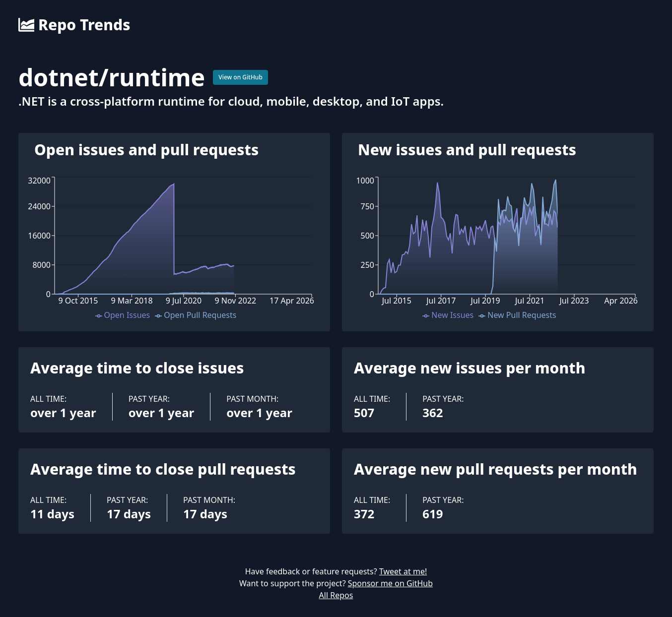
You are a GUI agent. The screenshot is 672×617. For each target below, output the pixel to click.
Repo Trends (74, 25)
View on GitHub (240, 77)
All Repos (336, 595)
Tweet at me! (403, 571)
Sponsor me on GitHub (390, 583)
